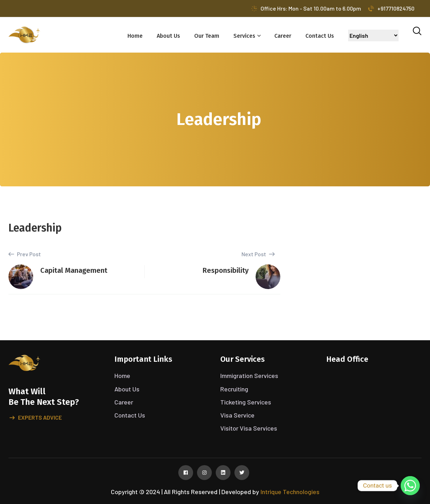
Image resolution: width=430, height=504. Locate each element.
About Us (168, 36)
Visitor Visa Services (249, 428)
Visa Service (237, 415)
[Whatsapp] (410, 486)
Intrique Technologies (290, 492)
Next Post (258, 254)
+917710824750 (391, 8)
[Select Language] (373, 35)
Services (244, 36)
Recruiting (234, 389)
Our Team (207, 36)
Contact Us (320, 36)
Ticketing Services (246, 402)
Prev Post (25, 254)
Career (283, 36)
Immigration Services (249, 376)
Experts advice (36, 418)
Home (135, 36)
